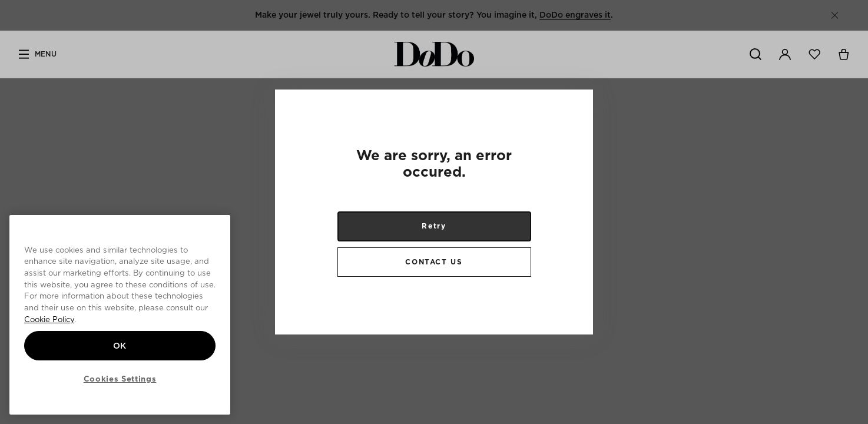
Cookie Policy (49, 319)
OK (120, 346)
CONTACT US (434, 262)
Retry (434, 226)
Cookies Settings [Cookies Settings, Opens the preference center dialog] (120, 379)
